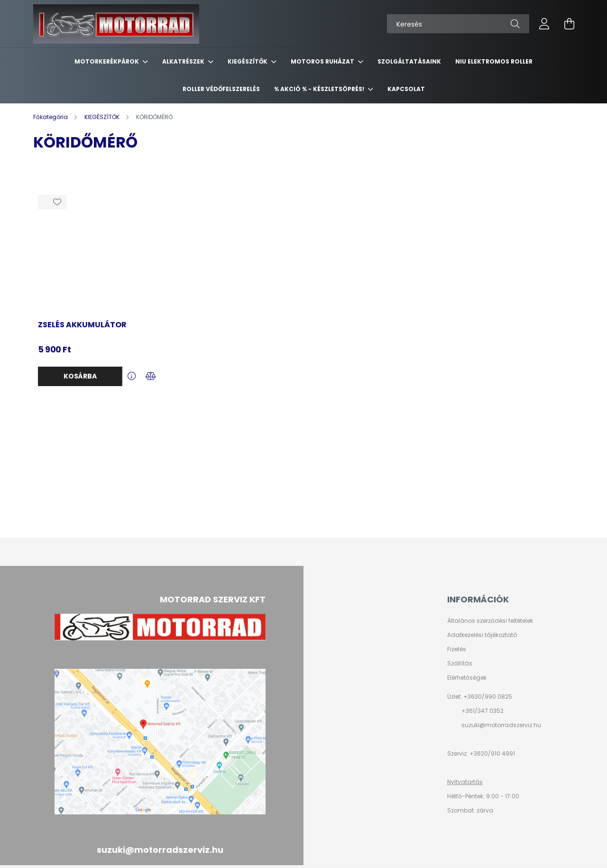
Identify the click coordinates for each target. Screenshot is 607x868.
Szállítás (460, 664)
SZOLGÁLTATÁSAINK (409, 61)
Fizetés (457, 649)
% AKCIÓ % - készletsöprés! (320, 89)
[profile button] (544, 24)
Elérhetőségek (467, 678)
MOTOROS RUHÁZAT (323, 61)
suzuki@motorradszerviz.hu (501, 725)
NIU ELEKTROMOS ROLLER (494, 61)
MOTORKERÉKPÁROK (107, 61)
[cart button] (569, 24)
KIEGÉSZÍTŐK (248, 61)
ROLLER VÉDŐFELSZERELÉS (221, 89)
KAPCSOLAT (406, 89)
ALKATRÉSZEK (184, 61)
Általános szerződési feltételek (490, 621)
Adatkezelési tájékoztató (482, 635)
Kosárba (80, 376)
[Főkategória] (51, 117)
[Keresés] (458, 24)
